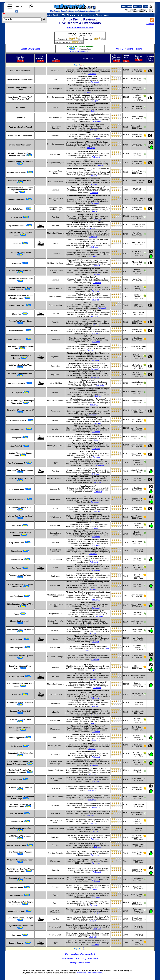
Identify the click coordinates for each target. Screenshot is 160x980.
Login (146, 6)
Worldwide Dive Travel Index (89, 973)
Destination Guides (50, 15)
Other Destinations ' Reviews (129, 49)
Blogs (99, 15)
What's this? (150, 24)
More (106, 15)
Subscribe (137, 6)
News (91, 15)
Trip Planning (69, 15)
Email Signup (127, 6)
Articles (82, 15)
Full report (92, 74)
